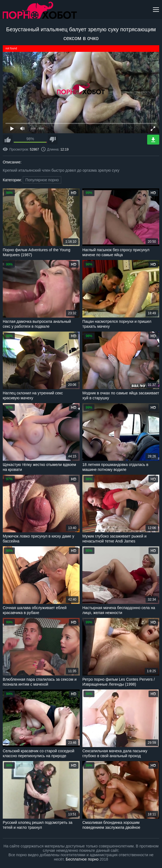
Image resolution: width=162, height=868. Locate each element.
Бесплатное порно (82, 859)
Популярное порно (42, 180)
